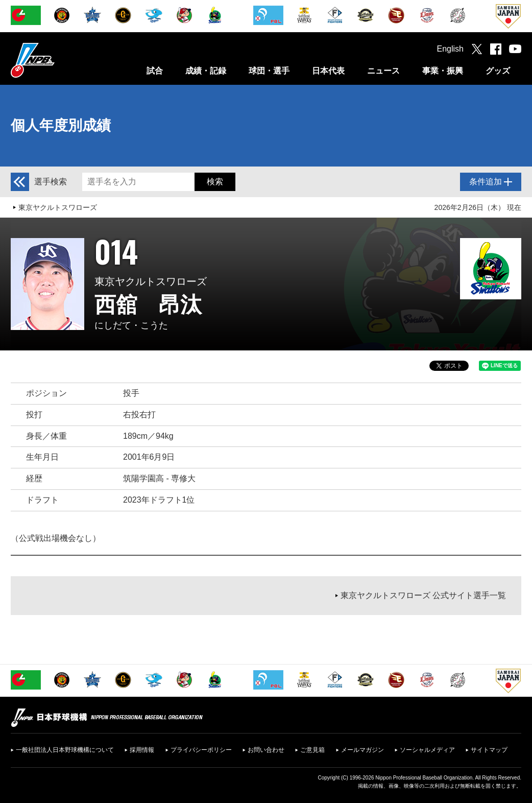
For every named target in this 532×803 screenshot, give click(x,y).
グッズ (498, 71)
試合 (155, 71)
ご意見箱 (312, 750)
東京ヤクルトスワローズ (58, 207)
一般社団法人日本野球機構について (65, 750)
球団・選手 (269, 71)
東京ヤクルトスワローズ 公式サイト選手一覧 (423, 595)
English (450, 49)
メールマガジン (362, 750)
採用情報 (142, 750)
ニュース (383, 71)
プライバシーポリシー (201, 750)
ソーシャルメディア (427, 750)
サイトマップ (489, 750)
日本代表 (328, 71)
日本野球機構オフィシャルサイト (58, 60)
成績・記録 (206, 71)
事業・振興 (443, 71)
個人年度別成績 (61, 125)
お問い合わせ (266, 750)
